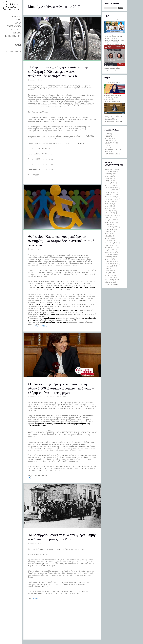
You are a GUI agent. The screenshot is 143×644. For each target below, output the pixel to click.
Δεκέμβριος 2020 (111, 220)
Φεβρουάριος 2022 (111, 188)
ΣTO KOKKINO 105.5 (40, 326)
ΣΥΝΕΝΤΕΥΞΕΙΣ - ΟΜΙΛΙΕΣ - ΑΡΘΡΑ (55, 397)
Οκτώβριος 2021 (110, 197)
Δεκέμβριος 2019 (111, 248)
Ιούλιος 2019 (109, 259)
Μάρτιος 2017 (109, 278)
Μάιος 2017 (109, 273)
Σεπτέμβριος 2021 (111, 199)
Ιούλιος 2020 (109, 231)
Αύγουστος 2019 (110, 257)
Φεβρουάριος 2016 (111, 284)
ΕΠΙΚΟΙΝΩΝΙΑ (13, 36)
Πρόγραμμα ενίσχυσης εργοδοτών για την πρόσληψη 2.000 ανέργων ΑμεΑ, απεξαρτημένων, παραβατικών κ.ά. (58, 71)
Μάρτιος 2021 (109, 213)
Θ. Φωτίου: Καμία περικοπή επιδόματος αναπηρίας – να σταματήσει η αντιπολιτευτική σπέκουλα (61, 241)
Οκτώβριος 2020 (110, 224)
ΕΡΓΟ (18, 23)
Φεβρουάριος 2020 (111, 243)
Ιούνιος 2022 (109, 178)
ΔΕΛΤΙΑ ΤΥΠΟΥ (12, 29)
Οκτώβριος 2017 (110, 261)
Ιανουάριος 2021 (110, 218)
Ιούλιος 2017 (109, 268)
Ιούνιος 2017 (109, 271)
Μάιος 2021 (109, 208)
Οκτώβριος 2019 (110, 252)
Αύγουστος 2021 (110, 201)
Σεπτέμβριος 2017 (111, 264)
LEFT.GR (35, 599)
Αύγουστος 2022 (110, 174)
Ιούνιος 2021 (109, 206)
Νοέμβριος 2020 (110, 222)
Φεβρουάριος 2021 (111, 215)
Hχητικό (32, 478)
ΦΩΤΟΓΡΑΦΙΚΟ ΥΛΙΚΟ (112, 154)
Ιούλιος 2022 (109, 176)
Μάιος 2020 (109, 236)
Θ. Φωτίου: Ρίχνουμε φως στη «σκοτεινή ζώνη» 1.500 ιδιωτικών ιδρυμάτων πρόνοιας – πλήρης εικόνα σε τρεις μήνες (61, 388)
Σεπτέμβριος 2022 (111, 172)
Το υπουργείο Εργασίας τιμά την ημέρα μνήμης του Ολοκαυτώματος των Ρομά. (62, 537)
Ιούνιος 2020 (109, 234)
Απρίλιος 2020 (109, 238)
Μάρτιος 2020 (109, 241)
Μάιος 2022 (109, 181)
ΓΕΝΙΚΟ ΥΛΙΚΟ (109, 141)
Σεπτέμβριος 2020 (111, 227)
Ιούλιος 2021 (109, 204)
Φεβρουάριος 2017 (111, 280)
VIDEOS (107, 136)
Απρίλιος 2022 (109, 183)
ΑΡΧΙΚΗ (16, 16)
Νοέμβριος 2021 (110, 194)
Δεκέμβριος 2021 (111, 192)
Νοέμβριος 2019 (110, 250)
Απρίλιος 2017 (109, 275)
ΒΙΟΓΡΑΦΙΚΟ (14, 26)
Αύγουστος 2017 (110, 266)
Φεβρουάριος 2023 (111, 169)
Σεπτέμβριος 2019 (111, 254)
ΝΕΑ (18, 20)
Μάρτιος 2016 (109, 282)
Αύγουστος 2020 (110, 229)
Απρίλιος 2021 (109, 211)
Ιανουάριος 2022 (110, 190)
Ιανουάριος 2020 (110, 245)
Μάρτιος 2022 (109, 185)
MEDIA (17, 33)
